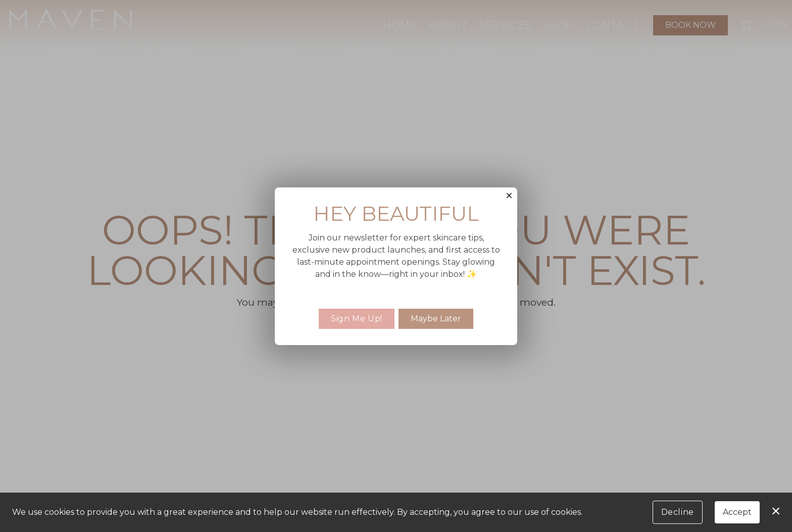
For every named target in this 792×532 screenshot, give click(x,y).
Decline (678, 512)
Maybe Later (436, 319)
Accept (737, 512)
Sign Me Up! (357, 319)
